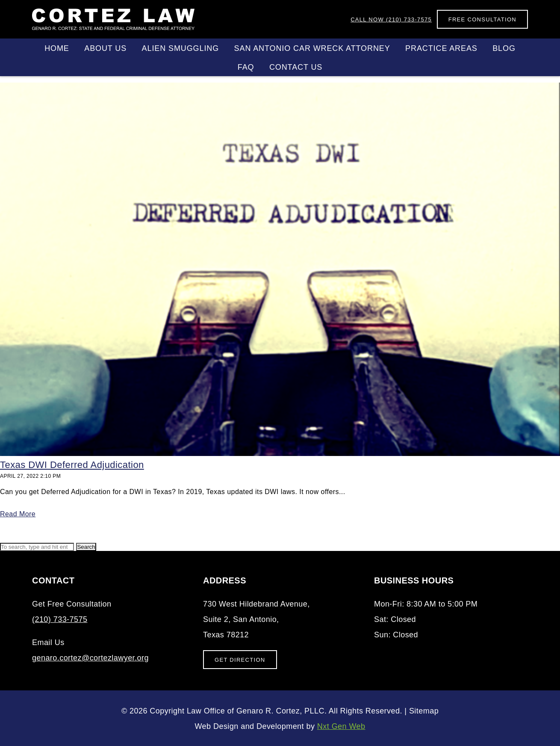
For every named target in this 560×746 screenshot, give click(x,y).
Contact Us (296, 67)
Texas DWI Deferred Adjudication (72, 465)
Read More (18, 514)
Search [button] (86, 547)
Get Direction (240, 660)
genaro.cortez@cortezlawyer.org (90, 658)
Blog (504, 48)
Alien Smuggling (181, 48)
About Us (105, 48)
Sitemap (424, 711)
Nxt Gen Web (341, 726)
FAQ (246, 67)
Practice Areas (441, 48)
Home (57, 48)
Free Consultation (482, 19)
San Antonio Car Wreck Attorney (312, 48)
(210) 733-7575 (391, 19)
